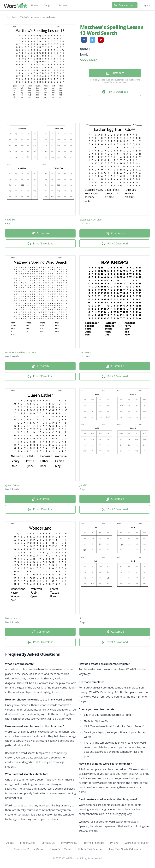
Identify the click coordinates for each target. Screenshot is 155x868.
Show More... (90, 60)
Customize (115, 73)
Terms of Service (94, 843)
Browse (63, 5)
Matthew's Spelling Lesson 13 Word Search (112, 30)
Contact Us (48, 843)
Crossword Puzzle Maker (29, 849)
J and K (83, 485)
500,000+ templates (126, 692)
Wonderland (12, 618)
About (10, 843)
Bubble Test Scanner (90, 849)
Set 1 (82, 618)
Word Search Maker (137, 843)
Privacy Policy (69, 843)
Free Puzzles (28, 843)
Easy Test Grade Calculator (125, 849)
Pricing (114, 843)
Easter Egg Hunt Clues (91, 220)
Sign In (147, 5)
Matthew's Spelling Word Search (22, 352)
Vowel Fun (11, 220)
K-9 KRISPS (85, 352)
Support (48, 5)
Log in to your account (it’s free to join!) (107, 715)
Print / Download (115, 92)
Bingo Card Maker (61, 849)
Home (35, 5)
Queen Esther (12, 485)
